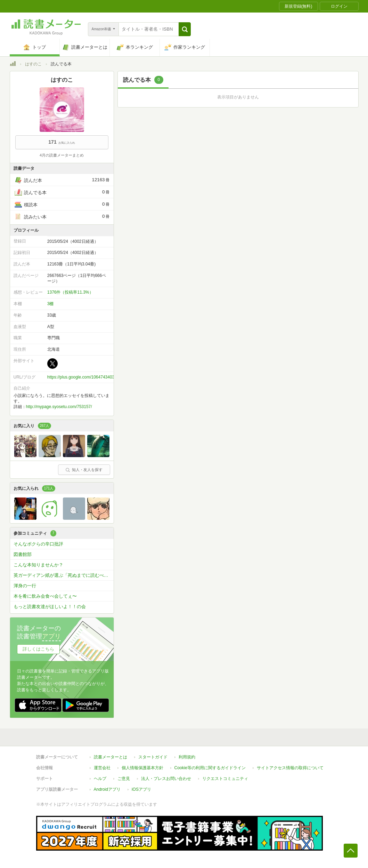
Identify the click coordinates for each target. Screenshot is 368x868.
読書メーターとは (111, 757)
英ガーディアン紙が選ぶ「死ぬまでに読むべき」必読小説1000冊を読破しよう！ (64, 575)
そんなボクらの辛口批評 (38, 544)
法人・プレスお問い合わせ (166, 779)
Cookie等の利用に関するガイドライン (210, 768)
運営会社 (102, 768)
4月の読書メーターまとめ (62, 155)
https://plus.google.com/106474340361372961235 (94, 377)
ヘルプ (100, 779)
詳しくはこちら (38, 649)
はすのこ (33, 64)
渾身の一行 (25, 586)
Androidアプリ (107, 789)
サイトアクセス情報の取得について (290, 768)
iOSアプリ (141, 789)
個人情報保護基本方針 (142, 768)
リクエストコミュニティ (225, 779)
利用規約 (187, 757)
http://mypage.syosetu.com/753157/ (59, 407)
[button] (185, 29)
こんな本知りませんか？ (38, 565)
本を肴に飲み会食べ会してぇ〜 (45, 596)
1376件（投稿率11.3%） (70, 292)
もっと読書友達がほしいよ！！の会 (50, 607)
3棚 (51, 304)
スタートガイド (153, 757)
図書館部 (23, 554)
